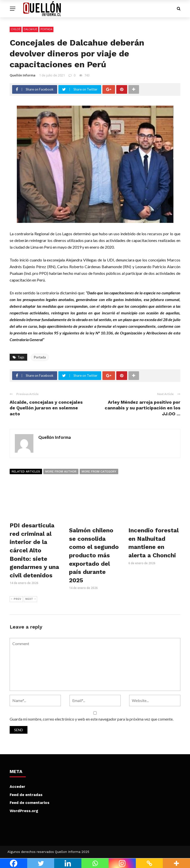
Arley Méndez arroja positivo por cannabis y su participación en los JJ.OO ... (142, 408)
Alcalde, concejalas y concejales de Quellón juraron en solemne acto (46, 408)
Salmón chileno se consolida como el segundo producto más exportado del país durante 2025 (94, 555)
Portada (46, 29)
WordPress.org (24, 811)
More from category (99, 471)
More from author (61, 471)
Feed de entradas (26, 795)
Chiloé (16, 29)
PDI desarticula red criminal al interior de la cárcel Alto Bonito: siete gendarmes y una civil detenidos (34, 550)
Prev (16, 599)
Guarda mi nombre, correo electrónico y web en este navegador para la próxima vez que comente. (92, 719)
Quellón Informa (23, 75)
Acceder (17, 787)
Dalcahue (30, 29)
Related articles (26, 471)
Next (30, 599)
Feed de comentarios (30, 803)
